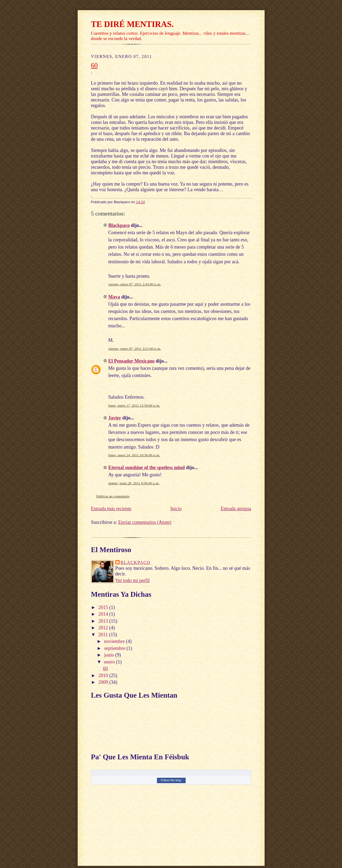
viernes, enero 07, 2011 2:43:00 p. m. (135, 284)
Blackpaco (119, 225)
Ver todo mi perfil (133, 580)
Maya (114, 297)
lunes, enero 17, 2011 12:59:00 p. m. (134, 405)
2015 (104, 607)
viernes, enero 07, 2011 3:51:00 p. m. (135, 349)
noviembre (115, 641)
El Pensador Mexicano (131, 361)
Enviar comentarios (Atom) (145, 522)
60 (94, 65)
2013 (104, 621)
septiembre (115, 648)
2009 (104, 682)
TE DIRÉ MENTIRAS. (132, 24)
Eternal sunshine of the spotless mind (147, 468)
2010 (104, 675)
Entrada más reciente (111, 509)
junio (110, 655)
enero (110, 662)
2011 (104, 635)
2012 (104, 628)
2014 (104, 614)
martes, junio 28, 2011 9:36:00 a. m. (134, 483)
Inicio (176, 509)
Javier (115, 418)
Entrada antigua (236, 509)
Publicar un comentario (113, 496)
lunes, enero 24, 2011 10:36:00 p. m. (134, 455)
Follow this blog (171, 780)
